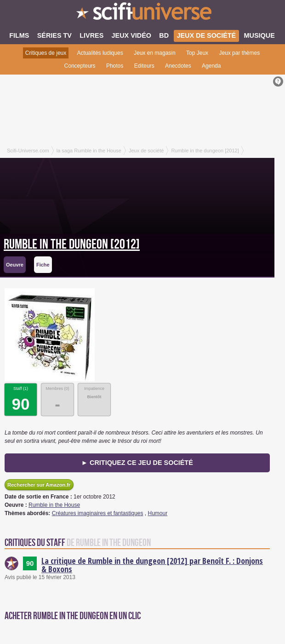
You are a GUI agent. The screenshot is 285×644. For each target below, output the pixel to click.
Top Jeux (197, 53)
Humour (158, 513)
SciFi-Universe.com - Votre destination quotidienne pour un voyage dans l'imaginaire (142, 14)
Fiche (43, 265)
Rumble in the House (54, 505)
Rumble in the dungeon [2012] (72, 244)
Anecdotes (178, 66)
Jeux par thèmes (239, 53)
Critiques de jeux (46, 53)
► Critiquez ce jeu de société (137, 463)
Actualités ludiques (100, 53)
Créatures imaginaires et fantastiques (98, 513)
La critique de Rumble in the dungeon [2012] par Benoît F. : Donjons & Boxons (152, 565)
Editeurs (144, 66)
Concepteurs (80, 66)
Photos (115, 66)
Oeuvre (15, 265)
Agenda (211, 66)
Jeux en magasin (155, 53)
